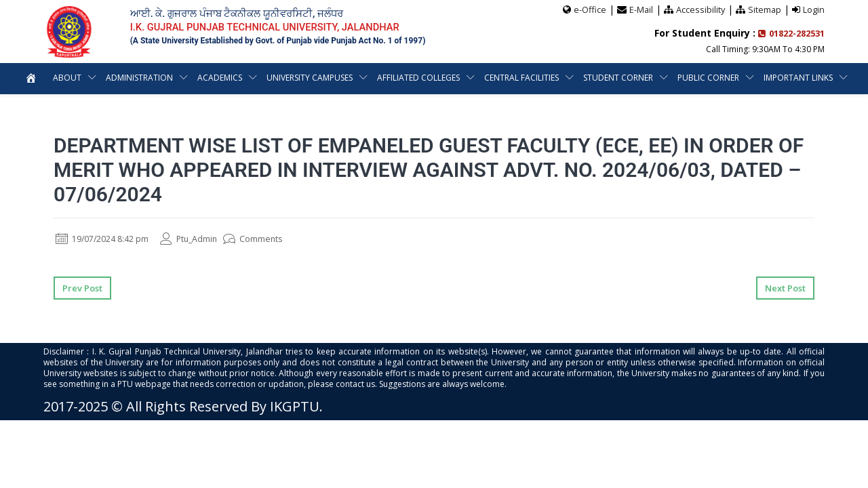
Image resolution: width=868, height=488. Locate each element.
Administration (139, 77)
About (67, 77)
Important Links (798, 77)
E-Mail (639, 9)
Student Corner (618, 77)
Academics (220, 77)
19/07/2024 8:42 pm (108, 238)
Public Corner (708, 77)
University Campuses (310, 77)
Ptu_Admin (204, 238)
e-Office (588, 9)
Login (814, 9)
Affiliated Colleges (418, 77)
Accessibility (699, 9)
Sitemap (764, 9)
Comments (274, 238)
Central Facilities (521, 77)
